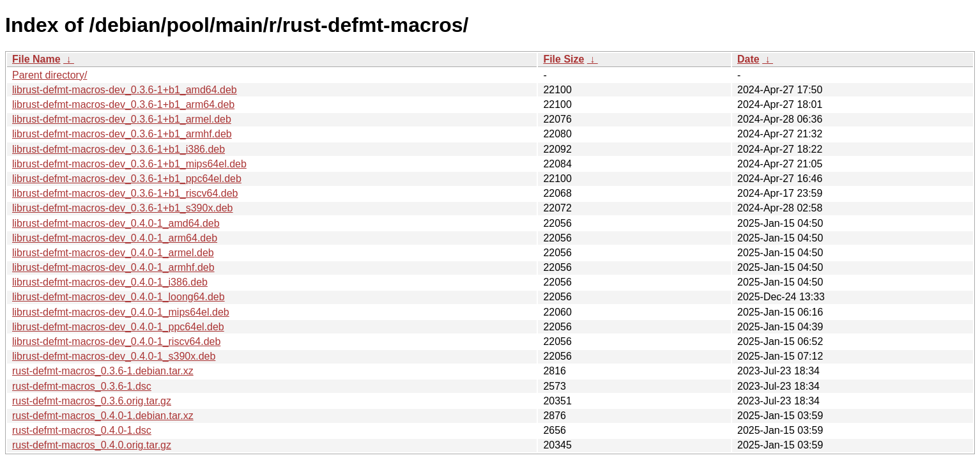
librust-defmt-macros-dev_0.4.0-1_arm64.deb (115, 238)
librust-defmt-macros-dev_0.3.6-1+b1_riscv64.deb (125, 193)
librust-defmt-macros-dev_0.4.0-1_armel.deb (113, 253)
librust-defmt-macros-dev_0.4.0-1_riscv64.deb (116, 341)
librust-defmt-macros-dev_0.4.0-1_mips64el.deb (121, 312)
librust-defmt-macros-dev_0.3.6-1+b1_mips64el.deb (129, 164)
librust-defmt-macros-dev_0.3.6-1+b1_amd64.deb (125, 90)
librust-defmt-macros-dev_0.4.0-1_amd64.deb (116, 223)
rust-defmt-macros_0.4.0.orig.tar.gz (92, 445)
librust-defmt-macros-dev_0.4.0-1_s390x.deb (114, 356)
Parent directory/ (50, 75)
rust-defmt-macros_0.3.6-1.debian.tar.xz (103, 371)
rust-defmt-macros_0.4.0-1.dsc (82, 430)
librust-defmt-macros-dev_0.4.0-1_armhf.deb (113, 267)
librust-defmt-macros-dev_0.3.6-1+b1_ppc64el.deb (127, 179)
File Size (563, 59)
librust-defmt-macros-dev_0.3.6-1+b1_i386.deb (119, 149)
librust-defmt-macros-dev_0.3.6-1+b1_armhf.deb (122, 134)
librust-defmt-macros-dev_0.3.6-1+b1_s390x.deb (123, 208)
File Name (36, 59)
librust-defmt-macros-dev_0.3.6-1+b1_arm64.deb (123, 104)
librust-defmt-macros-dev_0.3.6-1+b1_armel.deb (122, 119)
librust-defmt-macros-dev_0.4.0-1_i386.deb (110, 282)
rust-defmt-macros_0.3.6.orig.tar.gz (92, 401)
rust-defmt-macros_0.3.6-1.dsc (82, 386)
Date (748, 59)
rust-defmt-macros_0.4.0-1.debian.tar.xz (103, 416)
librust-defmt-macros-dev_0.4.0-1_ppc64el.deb (118, 327)
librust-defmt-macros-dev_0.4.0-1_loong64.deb (119, 297)
